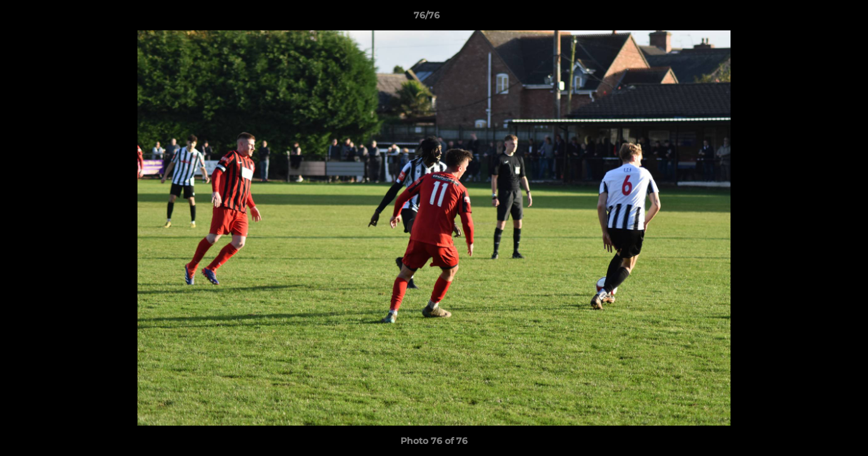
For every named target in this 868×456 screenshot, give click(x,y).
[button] (815, 18)
